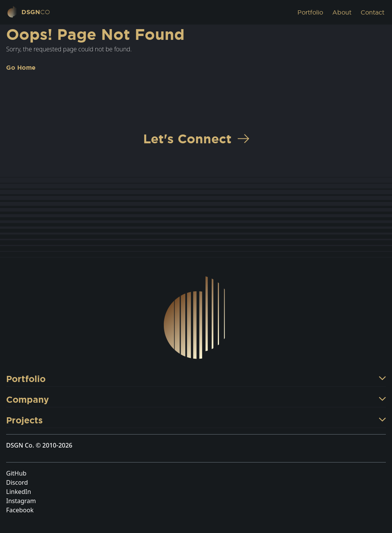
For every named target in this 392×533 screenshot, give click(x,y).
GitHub (16, 473)
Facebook (20, 510)
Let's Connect (196, 139)
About (342, 12)
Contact (372, 12)
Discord (17, 482)
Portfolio (310, 12)
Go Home (21, 67)
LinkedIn (19, 492)
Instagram (21, 501)
